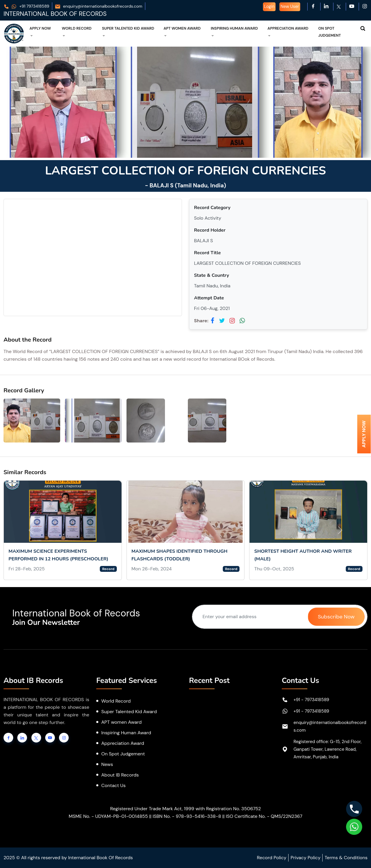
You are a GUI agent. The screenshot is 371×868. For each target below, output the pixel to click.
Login (269, 6)
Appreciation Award (288, 32)
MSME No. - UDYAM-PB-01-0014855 (108, 816)
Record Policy (271, 858)
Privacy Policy (306, 858)
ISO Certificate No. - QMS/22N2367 (264, 816)
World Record (77, 32)
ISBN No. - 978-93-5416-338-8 (187, 816)
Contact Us (113, 785)
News (107, 764)
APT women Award (122, 722)
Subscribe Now (336, 617)
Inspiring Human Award (234, 32)
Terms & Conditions (346, 858)
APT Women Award (182, 32)
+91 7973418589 (26, 6)
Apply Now (40, 32)
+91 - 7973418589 (311, 700)
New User (290, 6)
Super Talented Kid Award (128, 32)
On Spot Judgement (329, 32)
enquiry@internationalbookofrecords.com (98, 6)
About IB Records (120, 775)
